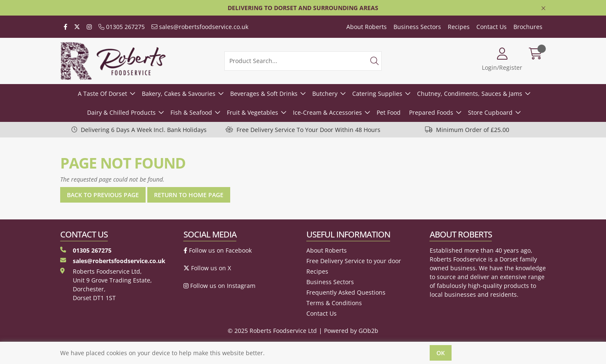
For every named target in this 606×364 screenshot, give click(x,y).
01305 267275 (122, 27)
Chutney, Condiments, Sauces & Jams (470, 94)
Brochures (528, 27)
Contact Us (492, 27)
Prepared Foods (431, 112)
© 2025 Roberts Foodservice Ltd (272, 331)
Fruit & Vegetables (252, 112)
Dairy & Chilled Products (121, 112)
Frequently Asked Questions (346, 292)
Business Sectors (417, 27)
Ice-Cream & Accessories (327, 112)
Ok (441, 353)
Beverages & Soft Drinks (264, 94)
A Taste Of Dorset (102, 94)
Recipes (459, 27)
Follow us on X (207, 268)
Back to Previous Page (103, 195)
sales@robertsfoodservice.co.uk (200, 27)
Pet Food (389, 112)
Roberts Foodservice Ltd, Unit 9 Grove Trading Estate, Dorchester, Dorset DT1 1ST (106, 285)
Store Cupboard (490, 112)
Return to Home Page (189, 195)
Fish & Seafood (191, 112)
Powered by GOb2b (351, 331)
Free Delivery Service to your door (354, 261)
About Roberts (367, 27)
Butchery (325, 94)
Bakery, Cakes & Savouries (179, 94)
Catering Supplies (377, 94)
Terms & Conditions (334, 303)
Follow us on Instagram (219, 286)
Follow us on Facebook (218, 250)
